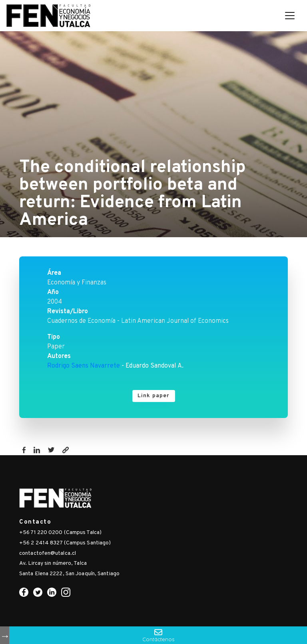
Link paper (154, 396)
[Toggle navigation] (290, 16)
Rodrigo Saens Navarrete (84, 366)
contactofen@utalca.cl (48, 553)
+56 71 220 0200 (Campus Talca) (60, 533)
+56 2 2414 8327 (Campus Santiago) (65, 543)
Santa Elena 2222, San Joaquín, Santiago (69, 574)
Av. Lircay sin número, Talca (53, 563)
